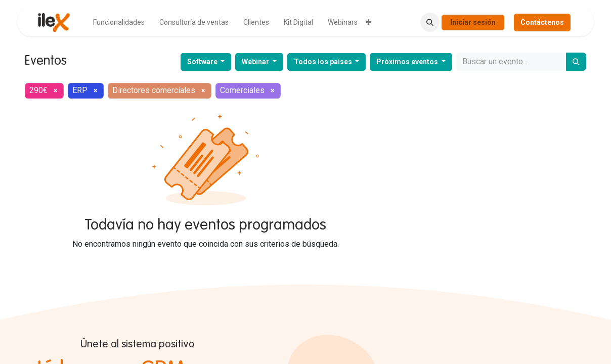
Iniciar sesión (473, 22)
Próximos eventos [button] (408, 62)
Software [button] (203, 62)
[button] (430, 22)
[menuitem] (119, 22)
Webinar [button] (256, 62)
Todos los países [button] (324, 62)
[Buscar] (576, 62)
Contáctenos (542, 22)
